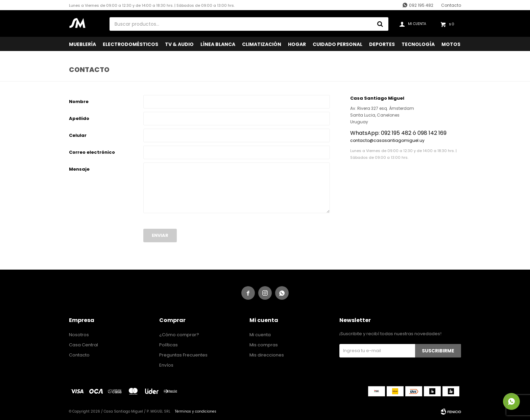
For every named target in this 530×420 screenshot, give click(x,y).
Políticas (168, 345)
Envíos (166, 365)
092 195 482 (421, 5)
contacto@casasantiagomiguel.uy (387, 140)
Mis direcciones (267, 355)
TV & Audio (179, 44)
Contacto (451, 5)
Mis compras (264, 345)
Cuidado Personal (338, 44)
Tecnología (418, 44)
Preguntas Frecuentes (183, 355)
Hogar (297, 44)
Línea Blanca (218, 44)
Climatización (262, 44)
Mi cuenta (260, 335)
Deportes (382, 44)
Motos (451, 44)
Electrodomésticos (130, 44)
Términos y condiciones (196, 411)
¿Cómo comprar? (179, 335)
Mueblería (82, 44)
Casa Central (83, 345)
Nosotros (79, 335)
